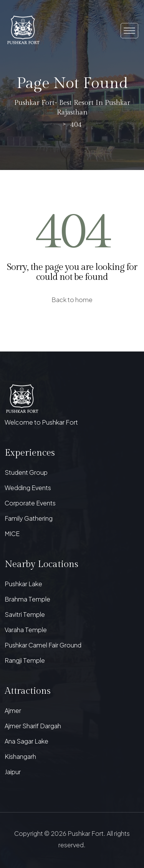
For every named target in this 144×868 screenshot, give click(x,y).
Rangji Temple (25, 660)
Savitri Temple (25, 614)
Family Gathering (29, 518)
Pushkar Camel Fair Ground (43, 645)
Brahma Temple (27, 599)
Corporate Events (30, 503)
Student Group (26, 472)
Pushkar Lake (23, 584)
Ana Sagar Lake (26, 741)
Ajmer (13, 710)
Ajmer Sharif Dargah (33, 726)
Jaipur (13, 772)
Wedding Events (28, 488)
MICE (12, 534)
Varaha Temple (26, 630)
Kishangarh (20, 756)
